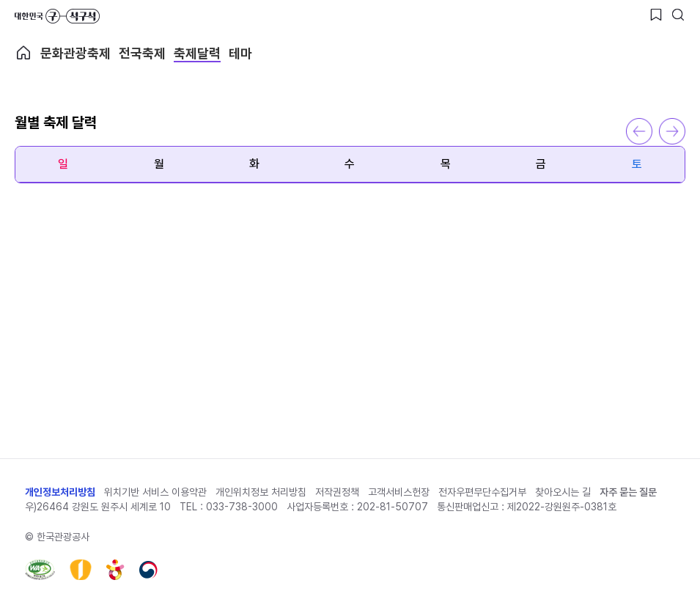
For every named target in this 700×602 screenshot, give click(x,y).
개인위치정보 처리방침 (261, 492)
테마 (240, 53)
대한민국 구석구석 (57, 16)
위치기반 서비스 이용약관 (155, 492)
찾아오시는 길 (563, 492)
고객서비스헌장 (399, 492)
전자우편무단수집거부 (482, 492)
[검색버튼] (678, 15)
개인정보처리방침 (60, 492)
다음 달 (672, 131)
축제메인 (23, 53)
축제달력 (197, 53)
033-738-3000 (242, 507)
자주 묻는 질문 (628, 492)
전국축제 (142, 53)
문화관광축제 (75, 53)
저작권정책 (337, 492)
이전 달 (639, 131)
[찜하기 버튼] (656, 15)
